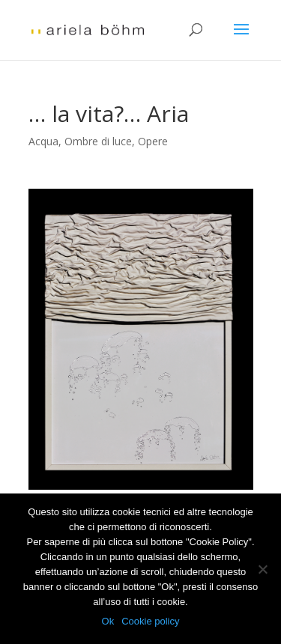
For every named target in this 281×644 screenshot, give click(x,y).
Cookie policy (150, 621)
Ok (108, 621)
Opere (153, 141)
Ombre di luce (98, 141)
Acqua (43, 141)
